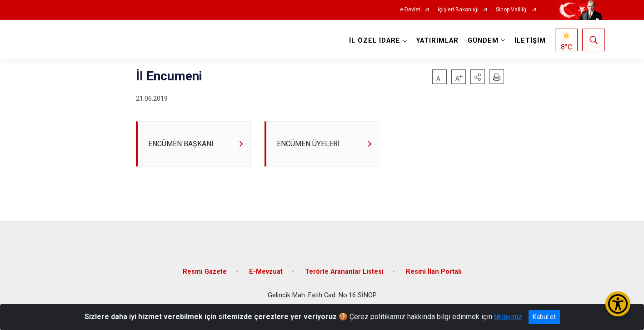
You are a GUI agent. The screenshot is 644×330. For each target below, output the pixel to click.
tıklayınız (508, 317)
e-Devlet (410, 10)
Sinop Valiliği (512, 10)
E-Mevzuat (266, 272)
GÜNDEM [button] (483, 41)
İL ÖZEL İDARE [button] (375, 41)
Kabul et (544, 317)
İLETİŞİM (530, 41)
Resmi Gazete (205, 272)
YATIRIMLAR (437, 41)
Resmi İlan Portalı (434, 272)
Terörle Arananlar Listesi (344, 272)
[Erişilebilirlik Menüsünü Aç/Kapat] (618, 304)
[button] (478, 77)
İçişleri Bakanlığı (458, 10)
